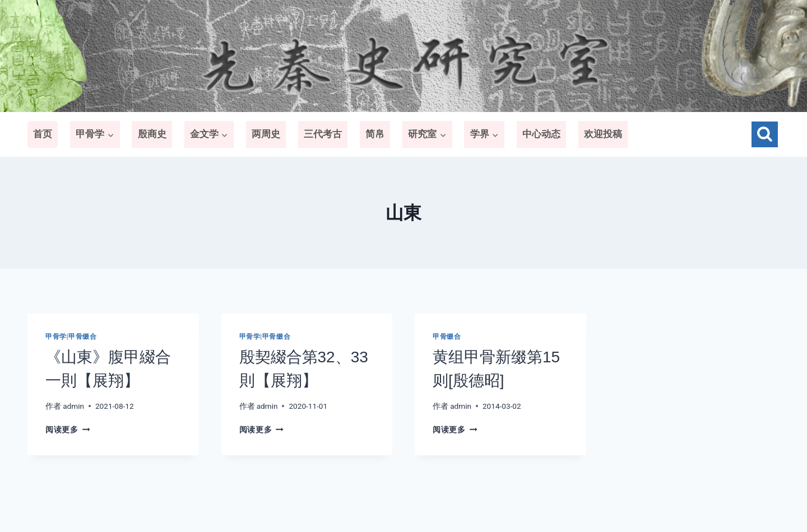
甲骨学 (56, 337)
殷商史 (152, 134)
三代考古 (323, 134)
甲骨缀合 (82, 337)
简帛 (375, 134)
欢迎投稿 (603, 134)
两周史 (266, 134)
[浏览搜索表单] (765, 135)
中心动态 (541, 134)
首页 (43, 134)
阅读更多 (68, 430)
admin (73, 406)
